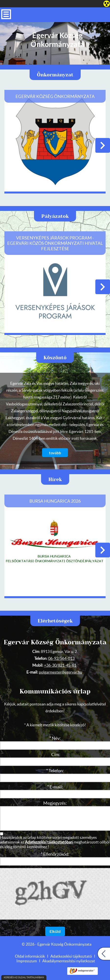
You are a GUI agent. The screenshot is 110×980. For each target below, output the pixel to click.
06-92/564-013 (61, 659)
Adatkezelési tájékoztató (71, 956)
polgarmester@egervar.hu (60, 672)
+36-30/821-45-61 (60, 665)
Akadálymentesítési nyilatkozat (69, 961)
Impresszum (27, 961)
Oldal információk (30, 956)
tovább (55, 453)
